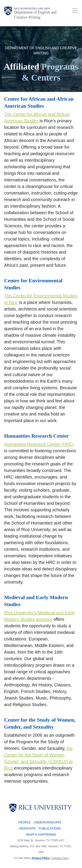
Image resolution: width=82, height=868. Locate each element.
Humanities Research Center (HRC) (39, 444)
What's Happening (41, 835)
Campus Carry (60, 858)
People (24, 822)
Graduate (27, 828)
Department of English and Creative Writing (35, 15)
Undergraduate (48, 822)
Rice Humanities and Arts (32, 9)
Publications (50, 828)
